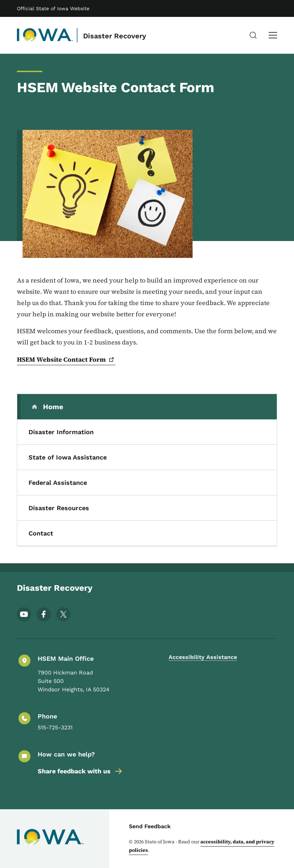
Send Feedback (150, 826)
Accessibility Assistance (203, 657)
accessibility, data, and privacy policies (202, 846)
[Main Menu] (273, 35)
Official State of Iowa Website (53, 8)
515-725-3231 (55, 727)
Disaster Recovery (115, 36)
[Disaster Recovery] (45, 35)
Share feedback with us (80, 771)
